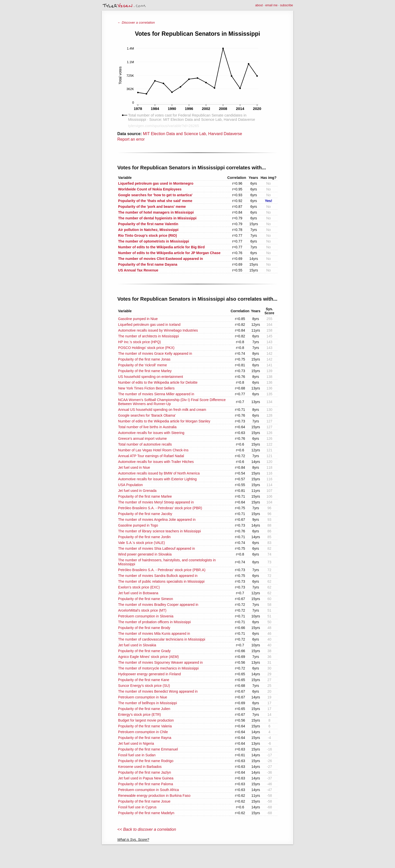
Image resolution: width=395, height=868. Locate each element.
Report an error (131, 139)
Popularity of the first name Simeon (146, 599)
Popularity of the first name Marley (145, 371)
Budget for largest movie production (146, 720)
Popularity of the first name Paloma (146, 784)
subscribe (287, 5)
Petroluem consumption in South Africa (149, 790)
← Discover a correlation (136, 23)
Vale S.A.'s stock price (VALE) (142, 543)
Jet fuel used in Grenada (137, 491)
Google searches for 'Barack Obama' (147, 415)
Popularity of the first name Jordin (144, 537)
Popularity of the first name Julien (144, 709)
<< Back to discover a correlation (147, 829)
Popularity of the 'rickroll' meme (143, 365)
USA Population (130, 485)
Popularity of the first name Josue (144, 801)
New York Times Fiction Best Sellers (146, 388)
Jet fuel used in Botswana (138, 593)
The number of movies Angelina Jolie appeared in (157, 520)
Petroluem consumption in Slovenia (146, 616)
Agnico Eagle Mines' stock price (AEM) (149, 657)
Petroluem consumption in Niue (143, 697)
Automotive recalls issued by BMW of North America (159, 473)
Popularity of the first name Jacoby (145, 514)
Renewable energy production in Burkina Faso (154, 796)
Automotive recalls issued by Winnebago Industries (158, 330)
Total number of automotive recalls (145, 444)
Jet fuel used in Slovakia (137, 645)
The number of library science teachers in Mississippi (159, 531)
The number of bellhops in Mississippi (147, 703)
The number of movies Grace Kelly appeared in (155, 353)
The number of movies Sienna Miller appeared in (156, 394)
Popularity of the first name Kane (144, 680)
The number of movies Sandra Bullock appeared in (158, 576)
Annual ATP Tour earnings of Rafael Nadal (151, 456)
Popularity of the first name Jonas (144, 359)
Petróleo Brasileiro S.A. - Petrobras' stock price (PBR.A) (162, 570)
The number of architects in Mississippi (149, 336)
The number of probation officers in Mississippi (154, 622)
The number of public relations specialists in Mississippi (161, 581)
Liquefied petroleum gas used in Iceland (149, 325)
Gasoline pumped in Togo (138, 525)
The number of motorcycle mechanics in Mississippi (158, 668)
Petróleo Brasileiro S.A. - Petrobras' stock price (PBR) (160, 508)
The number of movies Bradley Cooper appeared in (158, 605)
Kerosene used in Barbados (140, 767)
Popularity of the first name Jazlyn (145, 772)
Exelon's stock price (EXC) (139, 587)
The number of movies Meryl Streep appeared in (156, 502)
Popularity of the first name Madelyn (146, 813)
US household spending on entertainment (151, 377)
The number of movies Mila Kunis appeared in (154, 634)
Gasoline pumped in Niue (138, 319)
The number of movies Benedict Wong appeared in (158, 691)
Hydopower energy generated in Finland (150, 674)
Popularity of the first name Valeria (145, 726)
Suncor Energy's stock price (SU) (144, 686)
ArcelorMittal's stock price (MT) (142, 610)
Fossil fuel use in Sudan (137, 755)
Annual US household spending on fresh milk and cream (162, 410)
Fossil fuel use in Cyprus (137, 807)
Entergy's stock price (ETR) (140, 715)
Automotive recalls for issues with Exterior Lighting (157, 479)
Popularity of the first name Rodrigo (146, 761)
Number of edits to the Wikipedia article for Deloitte (158, 382)
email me (271, 5)
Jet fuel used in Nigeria (136, 743)
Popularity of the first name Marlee (145, 496)
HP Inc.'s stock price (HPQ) (140, 342)
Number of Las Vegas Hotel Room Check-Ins (153, 450)
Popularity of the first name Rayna (145, 738)
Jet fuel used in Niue (134, 467)
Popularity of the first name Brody (144, 628)
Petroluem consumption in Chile (143, 732)
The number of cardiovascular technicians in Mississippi (162, 639)
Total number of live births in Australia (147, 427)
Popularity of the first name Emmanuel (148, 749)
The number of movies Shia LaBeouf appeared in (157, 548)
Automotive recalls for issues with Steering (151, 433)
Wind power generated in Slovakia (145, 554)
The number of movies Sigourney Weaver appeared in (160, 662)
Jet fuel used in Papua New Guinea (146, 778)
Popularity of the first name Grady (144, 651)
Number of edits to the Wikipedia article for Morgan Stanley (164, 421)
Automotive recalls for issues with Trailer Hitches (156, 462)
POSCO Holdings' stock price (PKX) (146, 348)
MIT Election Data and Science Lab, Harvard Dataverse (192, 134)
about (259, 5)
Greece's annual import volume (142, 439)
